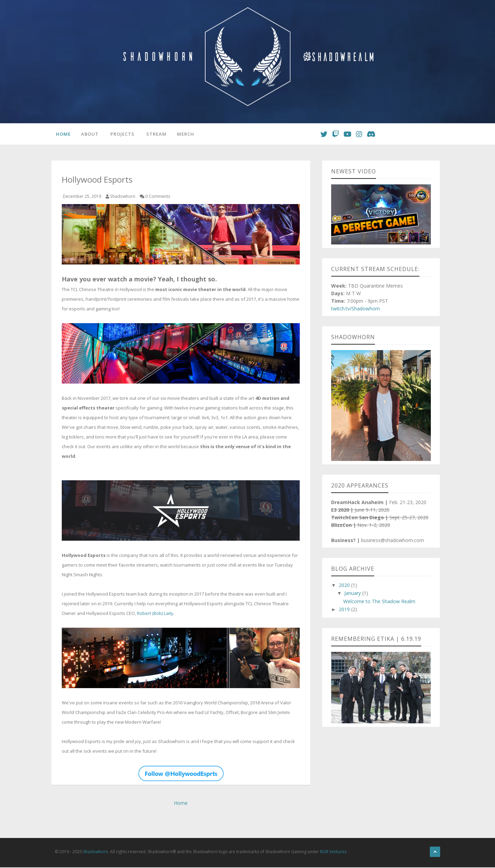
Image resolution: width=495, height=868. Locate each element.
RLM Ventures (333, 852)
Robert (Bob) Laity (155, 614)
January (353, 594)
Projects (121, 134)
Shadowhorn (96, 852)
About (89, 134)
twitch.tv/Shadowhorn (355, 310)
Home (62, 134)
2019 (345, 610)
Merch (185, 134)
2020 (345, 586)
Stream (155, 134)
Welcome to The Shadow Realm (379, 602)
